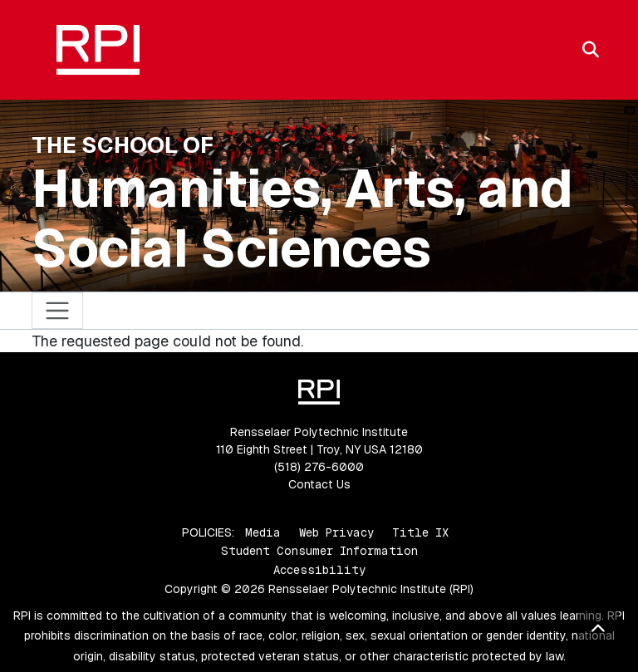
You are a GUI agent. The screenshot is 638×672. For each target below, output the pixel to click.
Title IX (420, 532)
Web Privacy (336, 532)
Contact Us (319, 484)
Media (263, 532)
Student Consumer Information (319, 551)
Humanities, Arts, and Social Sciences (302, 218)
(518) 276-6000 (319, 467)
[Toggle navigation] (58, 311)
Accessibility (319, 570)
